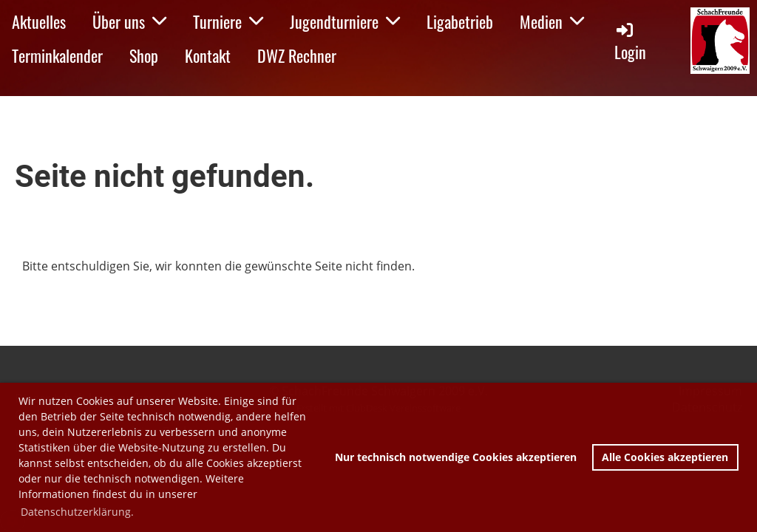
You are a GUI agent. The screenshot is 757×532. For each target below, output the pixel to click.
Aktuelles (39, 21)
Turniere (228, 21)
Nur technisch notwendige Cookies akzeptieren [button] (456, 457)
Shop (144, 55)
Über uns (129, 21)
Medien (552, 21)
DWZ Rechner (297, 55)
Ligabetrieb (460, 21)
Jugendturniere (345, 21)
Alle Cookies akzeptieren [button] (665, 457)
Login (630, 42)
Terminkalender (57, 55)
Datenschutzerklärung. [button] (77, 512)
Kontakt (208, 55)
